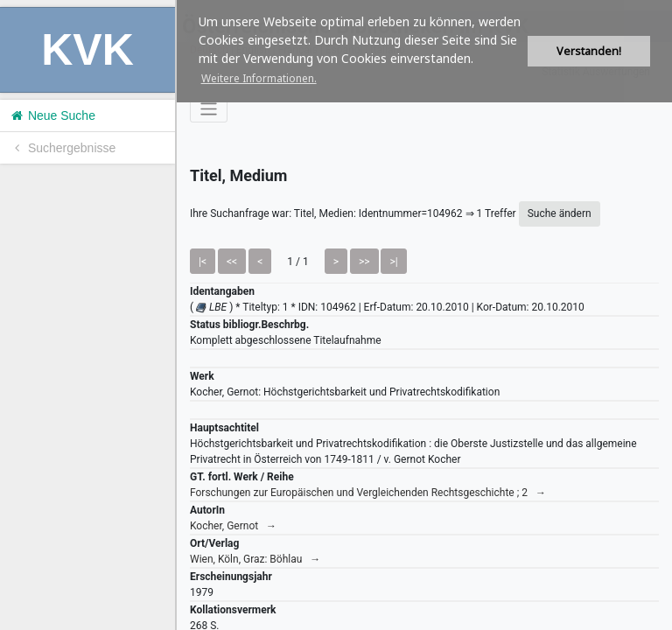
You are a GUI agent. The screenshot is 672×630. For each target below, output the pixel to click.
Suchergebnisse (62, 148)
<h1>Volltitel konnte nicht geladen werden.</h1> (424, 315)
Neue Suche (52, 115)
